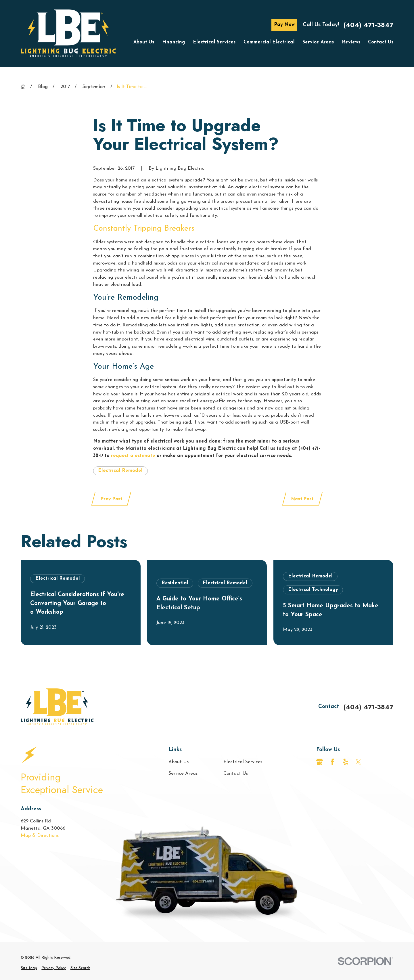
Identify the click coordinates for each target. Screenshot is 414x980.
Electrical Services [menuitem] (214, 42)
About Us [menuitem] (144, 42)
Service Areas (183, 774)
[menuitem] (29, 968)
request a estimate (133, 456)
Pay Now (284, 25)
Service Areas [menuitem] (318, 42)
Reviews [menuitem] (351, 42)
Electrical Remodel (120, 471)
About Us (179, 762)
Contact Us (236, 774)
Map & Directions (40, 836)
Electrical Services (243, 762)
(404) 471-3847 (368, 25)
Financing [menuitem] (174, 42)
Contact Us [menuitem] (381, 42)
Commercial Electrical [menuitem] (269, 42)
